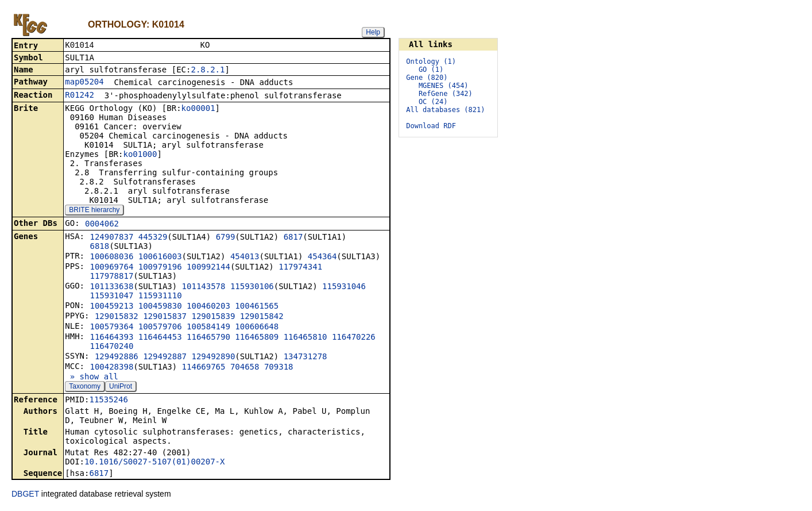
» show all (92, 378)
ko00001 (198, 109)
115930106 (252, 287)
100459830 (160, 307)
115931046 (344, 287)
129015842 (262, 317)
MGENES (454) (444, 86)
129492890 (213, 358)
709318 (279, 368)
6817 (293, 238)
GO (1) (431, 70)
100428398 (111, 368)
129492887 (165, 358)
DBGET (25, 495)
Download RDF (431, 126)
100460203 (208, 307)
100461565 (257, 307)
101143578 (204, 287)
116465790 (208, 338)
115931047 (111, 297)
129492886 (117, 358)
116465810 (306, 338)
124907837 (111, 238)
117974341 (300, 268)
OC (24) (433, 102)
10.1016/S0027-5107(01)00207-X (154, 463)
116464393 (111, 338)
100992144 (208, 268)
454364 (322, 258)
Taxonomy (85, 387)
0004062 (102, 225)
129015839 (213, 317)
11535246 (108, 401)
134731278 (306, 358)
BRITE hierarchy (94, 211)
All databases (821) (445, 110)
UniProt (121, 387)
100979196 (160, 268)
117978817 (111, 277)
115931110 (160, 297)
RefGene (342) (446, 94)
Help (373, 32)
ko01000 (140, 155)
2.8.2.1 (208, 71)
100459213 (111, 307)
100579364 (111, 328)
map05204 (84, 83)
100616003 (160, 258)
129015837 (165, 317)
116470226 (354, 338)
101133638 (111, 287)
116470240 (111, 347)
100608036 (111, 258)
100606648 (257, 328)
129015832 (117, 317)
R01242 (80, 96)
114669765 (204, 368)
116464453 (160, 338)
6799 (226, 238)
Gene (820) (427, 78)
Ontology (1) (431, 62)
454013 (245, 258)
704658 (245, 368)
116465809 (257, 338)
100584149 (208, 328)
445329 (153, 238)
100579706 (160, 328)
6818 (99, 247)
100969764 (111, 268)
